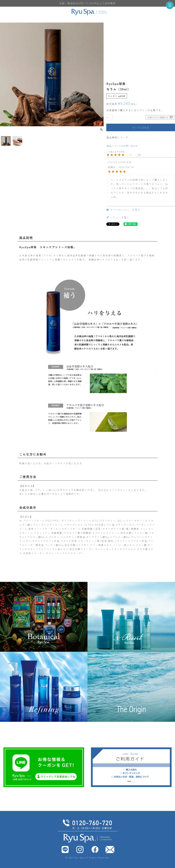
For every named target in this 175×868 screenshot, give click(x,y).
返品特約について (117, 137)
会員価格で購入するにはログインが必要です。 (135, 110)
